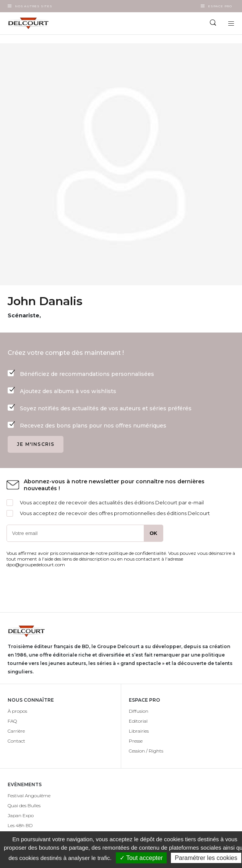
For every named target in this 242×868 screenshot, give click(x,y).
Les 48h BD (20, 825)
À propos (17, 711)
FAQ (12, 721)
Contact (16, 741)
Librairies (139, 731)
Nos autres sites (34, 6)
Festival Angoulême (29, 796)
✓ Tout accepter (141, 858)
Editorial (138, 721)
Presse (136, 741)
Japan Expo (21, 815)
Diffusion (139, 711)
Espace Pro (220, 6)
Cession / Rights (146, 751)
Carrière (16, 731)
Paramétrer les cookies (206, 858)
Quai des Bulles (24, 805)
